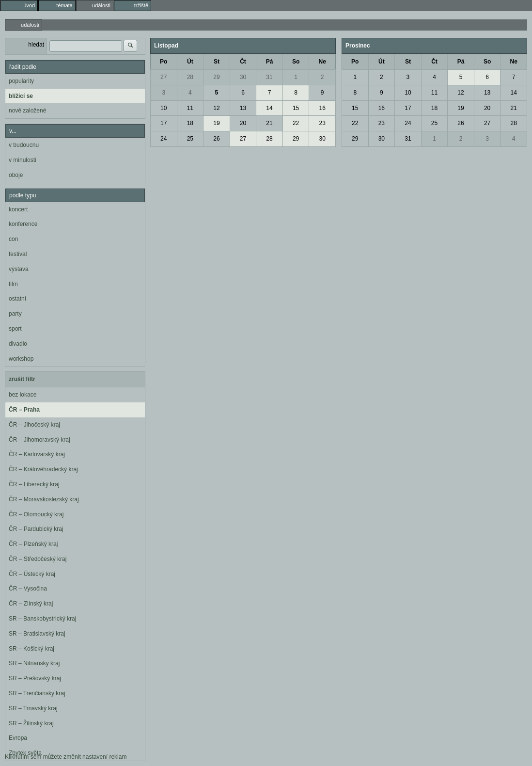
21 (269, 123)
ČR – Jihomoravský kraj (39, 440)
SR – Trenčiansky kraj (37, 693)
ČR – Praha (24, 410)
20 (243, 123)
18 (190, 123)
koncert (18, 209)
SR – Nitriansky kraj (34, 663)
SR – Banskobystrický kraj (42, 619)
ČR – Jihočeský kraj (34, 425)
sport (15, 329)
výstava (19, 269)
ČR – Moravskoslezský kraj (44, 499)
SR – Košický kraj (31, 649)
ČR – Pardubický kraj (36, 529)
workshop (21, 359)
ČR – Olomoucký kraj (36, 514)
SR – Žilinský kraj (31, 723)
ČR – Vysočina (28, 589)
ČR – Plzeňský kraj (33, 544)
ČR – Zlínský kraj (31, 604)
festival (18, 254)
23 (322, 123)
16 (322, 108)
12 (216, 108)
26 (216, 139)
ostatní (17, 299)
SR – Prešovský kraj (35, 678)
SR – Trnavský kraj (33, 708)
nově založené (27, 111)
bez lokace (23, 395)
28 (190, 77)
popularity (21, 81)
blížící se (21, 96)
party (15, 314)
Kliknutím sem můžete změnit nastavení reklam (66, 757)
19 (216, 123)
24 (164, 139)
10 (164, 108)
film (13, 284)
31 (269, 77)
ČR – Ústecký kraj (32, 574)
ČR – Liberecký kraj (34, 484)
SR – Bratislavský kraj (37, 634)
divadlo (18, 344)
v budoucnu (24, 145)
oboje (16, 175)
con (13, 239)
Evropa (18, 738)
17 (164, 123)
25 (190, 139)
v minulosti (23, 160)
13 (243, 108)
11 (190, 108)
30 (243, 77)
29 (216, 77)
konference (23, 224)
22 (296, 123)
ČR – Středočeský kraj (38, 559)
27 (164, 77)
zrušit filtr (22, 379)
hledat (36, 45)
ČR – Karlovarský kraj (37, 454)
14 (269, 108)
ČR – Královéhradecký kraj (43, 469)
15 (296, 108)
